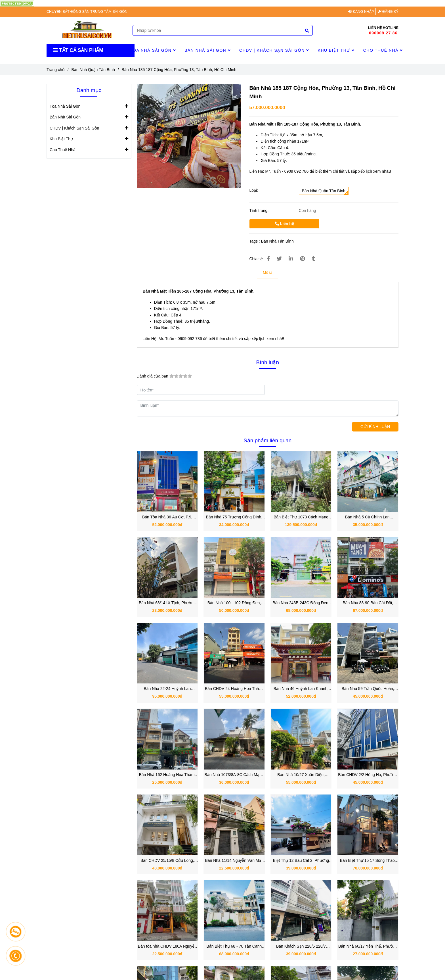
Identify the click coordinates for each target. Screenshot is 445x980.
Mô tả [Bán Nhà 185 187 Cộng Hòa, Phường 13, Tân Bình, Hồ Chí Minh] (267, 273)
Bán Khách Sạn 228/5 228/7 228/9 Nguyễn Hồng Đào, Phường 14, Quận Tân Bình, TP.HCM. (301, 947)
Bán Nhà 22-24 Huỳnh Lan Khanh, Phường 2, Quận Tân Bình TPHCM (167, 689)
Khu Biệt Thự (336, 50)
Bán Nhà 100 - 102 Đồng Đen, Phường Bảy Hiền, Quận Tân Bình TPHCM (234, 603)
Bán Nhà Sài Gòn (208, 50)
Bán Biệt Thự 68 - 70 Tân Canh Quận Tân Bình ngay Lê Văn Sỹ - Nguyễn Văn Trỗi (234, 947)
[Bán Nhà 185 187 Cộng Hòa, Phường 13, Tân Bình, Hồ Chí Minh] (17, 3)
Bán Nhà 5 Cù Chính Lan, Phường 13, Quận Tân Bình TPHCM (368, 517)
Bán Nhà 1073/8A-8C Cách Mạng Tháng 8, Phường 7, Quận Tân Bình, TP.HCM (234, 775)
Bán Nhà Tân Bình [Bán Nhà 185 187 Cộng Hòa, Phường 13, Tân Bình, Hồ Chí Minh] (277, 241)
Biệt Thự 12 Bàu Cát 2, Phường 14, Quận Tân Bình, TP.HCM (301, 861)
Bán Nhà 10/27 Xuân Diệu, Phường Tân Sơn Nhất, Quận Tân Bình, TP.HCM (301, 775)
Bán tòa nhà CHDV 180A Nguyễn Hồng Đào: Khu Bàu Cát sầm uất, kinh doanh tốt (167, 947)
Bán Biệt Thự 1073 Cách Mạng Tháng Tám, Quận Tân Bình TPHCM (301, 517)
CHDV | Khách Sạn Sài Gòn (274, 50)
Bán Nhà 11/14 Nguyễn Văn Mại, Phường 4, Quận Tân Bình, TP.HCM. (234, 861)
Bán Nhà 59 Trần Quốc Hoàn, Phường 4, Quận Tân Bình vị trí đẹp (368, 689)
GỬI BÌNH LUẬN (375, 427)
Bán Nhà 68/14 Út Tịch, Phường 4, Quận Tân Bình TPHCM (167, 603)
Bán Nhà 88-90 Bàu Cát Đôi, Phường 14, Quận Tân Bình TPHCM (368, 603)
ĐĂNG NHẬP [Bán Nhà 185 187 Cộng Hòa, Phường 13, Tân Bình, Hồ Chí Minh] (361, 12)
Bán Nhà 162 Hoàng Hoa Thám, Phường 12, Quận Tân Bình (167, 775)
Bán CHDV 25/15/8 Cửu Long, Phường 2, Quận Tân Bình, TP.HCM (167, 861)
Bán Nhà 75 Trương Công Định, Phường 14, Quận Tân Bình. (234, 517)
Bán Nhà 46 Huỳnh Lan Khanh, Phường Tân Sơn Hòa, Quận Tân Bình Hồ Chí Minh (301, 689)
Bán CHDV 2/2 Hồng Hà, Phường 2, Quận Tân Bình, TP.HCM (368, 775)
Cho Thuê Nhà (383, 50)
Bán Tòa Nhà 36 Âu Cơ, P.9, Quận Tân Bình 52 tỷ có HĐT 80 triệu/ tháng (167, 517)
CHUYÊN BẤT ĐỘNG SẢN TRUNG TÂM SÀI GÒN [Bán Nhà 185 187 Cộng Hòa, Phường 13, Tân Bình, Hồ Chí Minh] (87, 12)
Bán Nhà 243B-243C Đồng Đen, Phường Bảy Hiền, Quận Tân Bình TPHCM (301, 603)
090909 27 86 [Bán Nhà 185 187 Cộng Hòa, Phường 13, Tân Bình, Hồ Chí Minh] (383, 33)
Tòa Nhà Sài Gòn (153, 50)
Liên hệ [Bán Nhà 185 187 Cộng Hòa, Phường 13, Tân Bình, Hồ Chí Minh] (285, 224)
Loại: (254, 190)
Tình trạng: (259, 210)
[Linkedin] (291, 259)
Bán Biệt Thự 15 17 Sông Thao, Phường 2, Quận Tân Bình (368, 861)
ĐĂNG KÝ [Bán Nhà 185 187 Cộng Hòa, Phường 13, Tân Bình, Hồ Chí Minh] (388, 12)
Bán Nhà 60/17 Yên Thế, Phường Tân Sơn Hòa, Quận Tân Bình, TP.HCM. (368, 947)
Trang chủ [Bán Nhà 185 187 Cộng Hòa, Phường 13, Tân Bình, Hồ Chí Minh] (56, 70)
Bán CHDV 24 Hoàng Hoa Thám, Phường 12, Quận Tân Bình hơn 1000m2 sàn (234, 689)
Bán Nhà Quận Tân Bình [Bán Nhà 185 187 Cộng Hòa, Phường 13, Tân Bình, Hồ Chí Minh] (93, 70)
